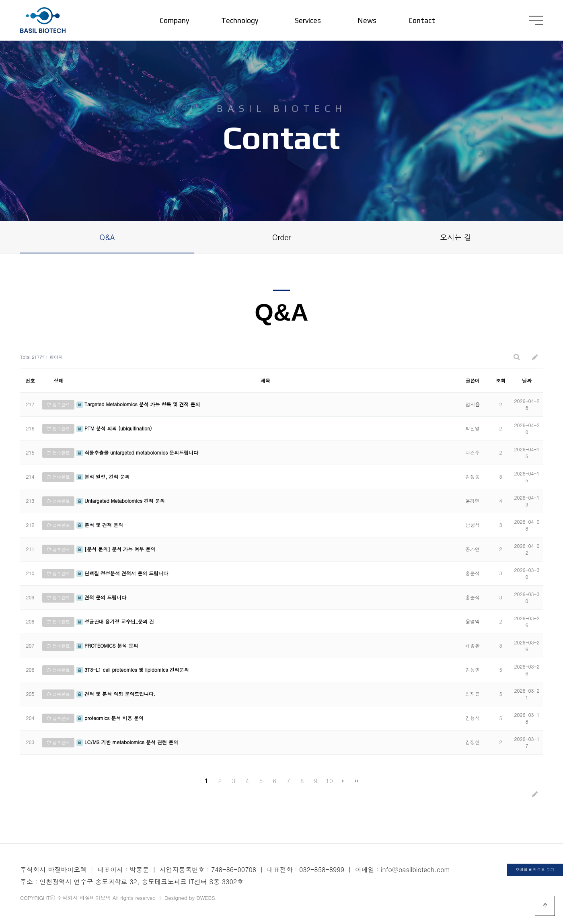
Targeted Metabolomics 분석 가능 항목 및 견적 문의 (138, 404)
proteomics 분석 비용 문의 (110, 718)
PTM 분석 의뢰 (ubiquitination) (114, 428)
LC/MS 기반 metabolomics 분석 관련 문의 (127, 742)
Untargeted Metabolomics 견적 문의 (121, 501)
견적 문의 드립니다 (101, 597)
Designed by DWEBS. (191, 898)
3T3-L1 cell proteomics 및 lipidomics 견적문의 (133, 670)
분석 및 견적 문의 (100, 525)
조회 (501, 380)
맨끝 (357, 781)
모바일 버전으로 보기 (535, 870)
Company (174, 20)
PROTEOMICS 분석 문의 (107, 645)
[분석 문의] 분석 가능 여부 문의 (116, 549)
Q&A (107, 237)
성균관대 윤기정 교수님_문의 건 (115, 621)
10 (329, 781)
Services (308, 20)
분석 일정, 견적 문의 (103, 476)
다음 (343, 781)
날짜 (527, 380)
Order (281, 237)
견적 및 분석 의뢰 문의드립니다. (116, 694)
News (367, 20)
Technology (240, 20)
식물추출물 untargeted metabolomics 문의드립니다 (137, 452)
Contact (422, 20)
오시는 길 (456, 237)
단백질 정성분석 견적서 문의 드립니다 (122, 573)
